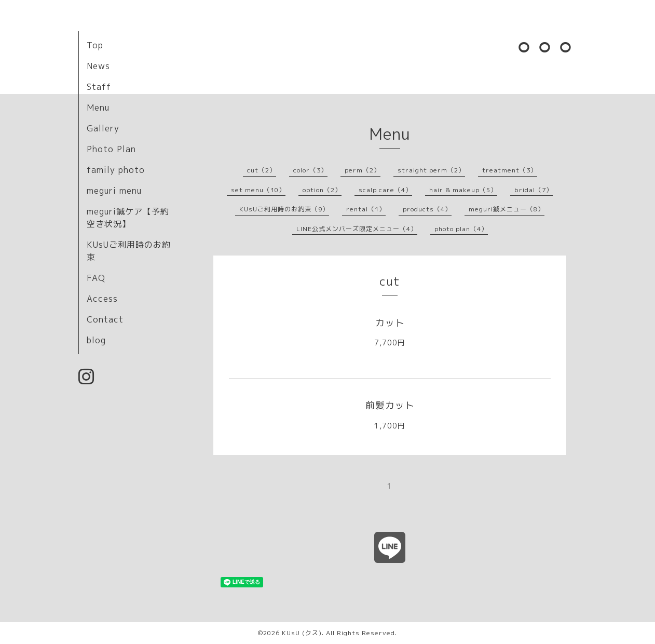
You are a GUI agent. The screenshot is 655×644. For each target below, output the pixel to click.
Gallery (103, 128)
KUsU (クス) (302, 633)
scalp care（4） (385, 190)
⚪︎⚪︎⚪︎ (545, 47)
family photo (116, 170)
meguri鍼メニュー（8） (507, 209)
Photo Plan (111, 149)
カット (390, 323)
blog (96, 340)
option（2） (322, 190)
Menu (98, 108)
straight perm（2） (431, 170)
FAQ (96, 278)
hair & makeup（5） (463, 190)
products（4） (427, 209)
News (98, 66)
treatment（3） (510, 170)
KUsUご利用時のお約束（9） (284, 209)
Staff (99, 87)
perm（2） (363, 170)
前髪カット (390, 405)
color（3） (310, 170)
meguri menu (114, 191)
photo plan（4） (461, 229)
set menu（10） (258, 190)
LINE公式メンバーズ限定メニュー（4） (357, 229)
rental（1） (366, 209)
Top (95, 45)
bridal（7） (534, 190)
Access (102, 299)
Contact (105, 319)
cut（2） (262, 170)
